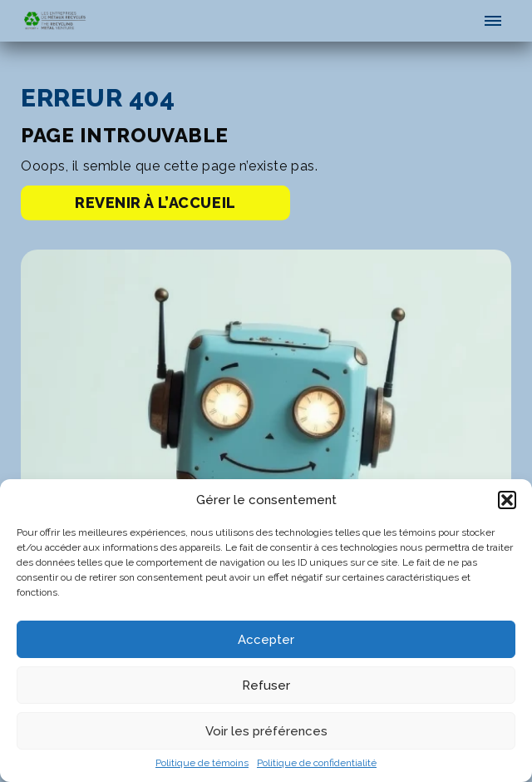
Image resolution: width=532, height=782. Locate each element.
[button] (507, 500)
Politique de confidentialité (317, 763)
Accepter (266, 640)
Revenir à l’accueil (155, 211)
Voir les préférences (266, 731)
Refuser (266, 685)
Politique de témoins (202, 763)
